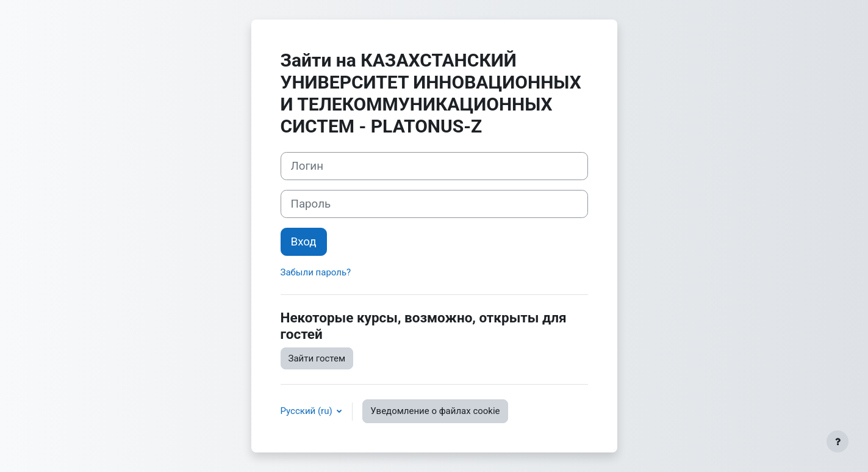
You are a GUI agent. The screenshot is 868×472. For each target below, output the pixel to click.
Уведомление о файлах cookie (435, 411)
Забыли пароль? (316, 272)
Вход (304, 242)
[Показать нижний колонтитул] (838, 441)
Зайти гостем (317, 358)
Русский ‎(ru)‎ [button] (308, 411)
